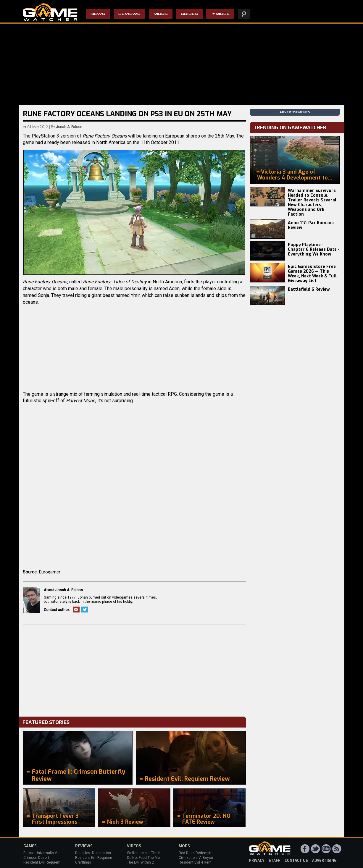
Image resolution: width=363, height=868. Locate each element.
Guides (189, 14)
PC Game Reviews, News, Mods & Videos (50, 12)
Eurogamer (50, 572)
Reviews (129, 14)
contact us (296, 861)
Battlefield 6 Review (309, 289)
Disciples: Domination (93, 853)
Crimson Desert (36, 858)
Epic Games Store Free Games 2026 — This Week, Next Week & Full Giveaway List (312, 274)
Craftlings (83, 862)
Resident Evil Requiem (42, 862)
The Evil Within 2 (140, 862)
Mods (161, 14)
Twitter (84, 610)
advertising (324, 861)
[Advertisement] (134, 669)
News (98, 14)
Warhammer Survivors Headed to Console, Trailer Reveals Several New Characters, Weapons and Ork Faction (312, 202)
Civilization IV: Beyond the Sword (205, 858)
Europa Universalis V (40, 853)
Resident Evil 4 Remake (198, 862)
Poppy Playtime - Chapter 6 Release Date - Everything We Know (314, 249)
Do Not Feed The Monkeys (148, 858)
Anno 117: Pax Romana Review (311, 225)
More (223, 14)
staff (275, 861)
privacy (257, 861)
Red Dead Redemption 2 (199, 853)
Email (76, 610)
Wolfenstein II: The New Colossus (154, 853)
